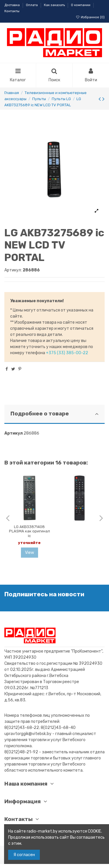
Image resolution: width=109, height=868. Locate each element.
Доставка (12, 5)
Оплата (32, 5)
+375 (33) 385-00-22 (67, 353)
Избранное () (90, 17)
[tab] (54, 414)
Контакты (12, 11)
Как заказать (55, 5)
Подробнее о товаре (54, 414)
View (30, 553)
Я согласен (24, 855)
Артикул (14, 433)
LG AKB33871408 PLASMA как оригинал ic (30, 531)
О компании (81, 5)
